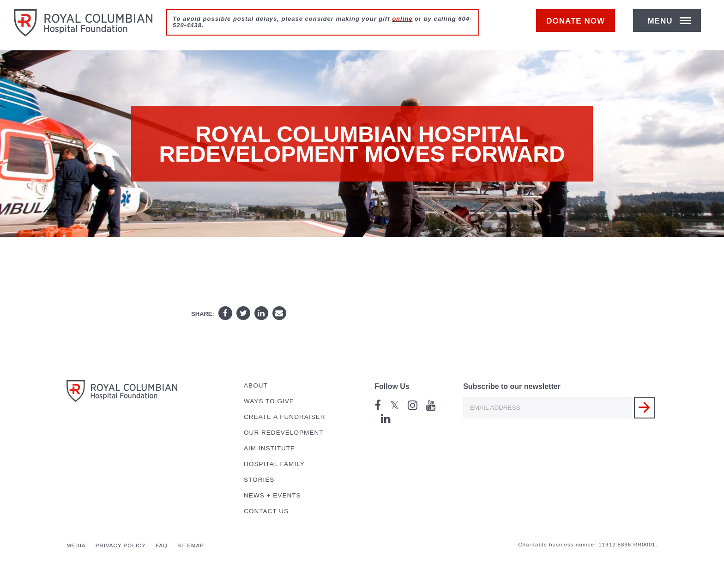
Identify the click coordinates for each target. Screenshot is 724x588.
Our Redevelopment (284, 433)
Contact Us (266, 511)
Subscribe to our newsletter (512, 386)
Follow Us (392, 386)
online (402, 19)
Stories (259, 480)
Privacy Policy (121, 546)
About (256, 385)
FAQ (162, 546)
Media (76, 546)
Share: (203, 314)
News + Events (272, 495)
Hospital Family (274, 464)
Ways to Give (269, 401)
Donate (580, 26)
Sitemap (191, 546)
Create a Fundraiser (285, 417)
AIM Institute (269, 448)
